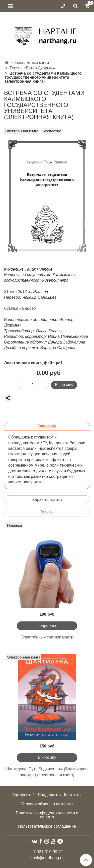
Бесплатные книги (32, 63)
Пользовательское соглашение (47, 826)
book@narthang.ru (47, 858)
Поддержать (49, 795)
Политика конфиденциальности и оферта (47, 815)
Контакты (73, 795)
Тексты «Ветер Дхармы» (32, 68)
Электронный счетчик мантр (47, 637)
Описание (47, 426)
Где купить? (24, 795)
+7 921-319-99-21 (47, 852)
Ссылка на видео (20, 308)
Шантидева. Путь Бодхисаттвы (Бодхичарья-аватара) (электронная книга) (47, 772)
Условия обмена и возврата (47, 804)
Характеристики (47, 500)
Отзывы (47, 512)
